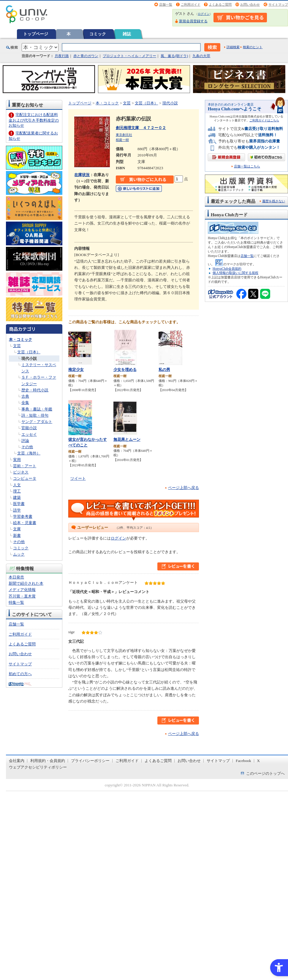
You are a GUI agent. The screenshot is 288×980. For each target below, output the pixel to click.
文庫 (17, 529)
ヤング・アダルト (37, 422)
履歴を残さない (274, 201)
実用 (17, 460)
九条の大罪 (201, 56)
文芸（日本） (29, 352)
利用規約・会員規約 (48, 761)
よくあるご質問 (220, 4)
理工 (17, 491)
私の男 (164, 370)
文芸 (17, 346)
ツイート (78, 478)
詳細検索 (233, 47)
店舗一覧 (166, 4)
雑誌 (127, 34)
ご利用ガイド (191, 4)
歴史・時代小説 (35, 390)
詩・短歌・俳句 (35, 415)
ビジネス (21, 472)
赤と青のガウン (86, 56)
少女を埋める (125, 370)
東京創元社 (124, 135)
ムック (19, 554)
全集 (25, 403)
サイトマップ (278, 4)
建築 (17, 497)
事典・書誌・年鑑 (37, 409)
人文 (17, 485)
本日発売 (16, 577)
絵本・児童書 (25, 523)
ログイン (204, 14)
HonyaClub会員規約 (227, 269)
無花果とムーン (127, 439)
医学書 (19, 504)
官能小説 (29, 428)
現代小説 (29, 359)
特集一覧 (16, 602)
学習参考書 (23, 516)
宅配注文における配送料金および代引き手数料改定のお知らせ (34, 120)
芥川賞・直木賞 (22, 596)
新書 (17, 536)
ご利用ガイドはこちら (264, 120)
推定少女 (76, 370)
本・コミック (20, 340)
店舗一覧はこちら (247, 166)
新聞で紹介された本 (26, 583)
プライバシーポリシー (90, 761)
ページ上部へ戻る (183, 488)
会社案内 (17, 761)
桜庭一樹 (122, 140)
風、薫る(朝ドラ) (174, 56)
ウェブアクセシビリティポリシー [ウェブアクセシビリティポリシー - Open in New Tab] (38, 767)
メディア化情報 (22, 590)
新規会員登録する (193, 21)
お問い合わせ (250, 4)
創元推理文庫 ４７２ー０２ (141, 128)
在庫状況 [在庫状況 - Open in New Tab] (82, 175)
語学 (17, 510)
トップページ (36, 34)
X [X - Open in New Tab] (259, 761)
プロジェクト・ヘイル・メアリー (129, 56)
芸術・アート (25, 466)
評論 (25, 441)
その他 (27, 447)
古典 (25, 396)
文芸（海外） (29, 453)
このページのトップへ (265, 773)
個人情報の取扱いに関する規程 (235, 273)
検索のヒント (253, 47)
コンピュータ (25, 478)
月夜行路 (62, 56)
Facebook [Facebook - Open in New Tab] (243, 761)
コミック (98, 34)
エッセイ (29, 434)
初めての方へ (20, 674)
